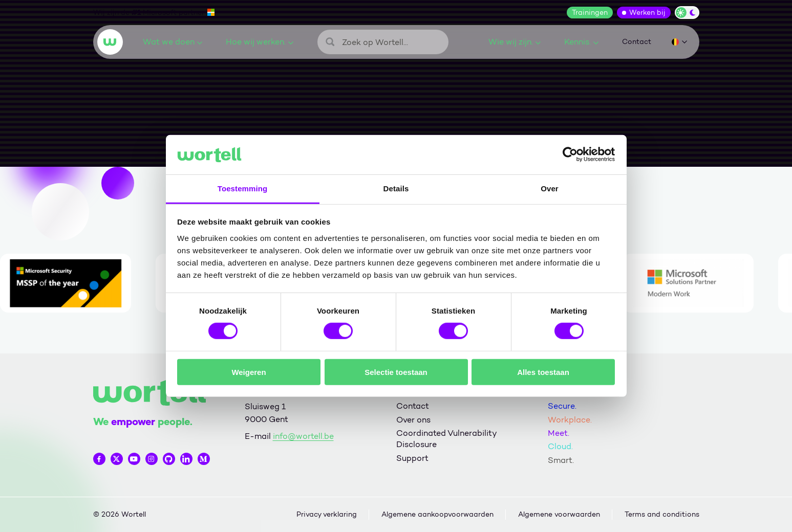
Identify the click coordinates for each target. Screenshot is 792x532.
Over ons (413, 420)
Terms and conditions (662, 514)
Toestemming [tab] (243, 189)
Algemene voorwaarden (559, 514)
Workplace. (570, 420)
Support (412, 458)
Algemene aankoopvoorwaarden (437, 514)
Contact (637, 42)
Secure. (562, 406)
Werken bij (647, 13)
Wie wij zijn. (515, 42)
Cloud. (560, 446)
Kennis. (581, 42)
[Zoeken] (383, 42)
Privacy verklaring (327, 514)
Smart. (561, 460)
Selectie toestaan (396, 372)
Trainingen (590, 13)
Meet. (559, 433)
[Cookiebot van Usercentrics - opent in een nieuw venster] (570, 154)
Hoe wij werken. (260, 42)
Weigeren (249, 372)
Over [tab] (550, 189)
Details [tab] (396, 189)
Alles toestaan (543, 372)
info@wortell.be (303, 436)
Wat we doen (173, 42)
